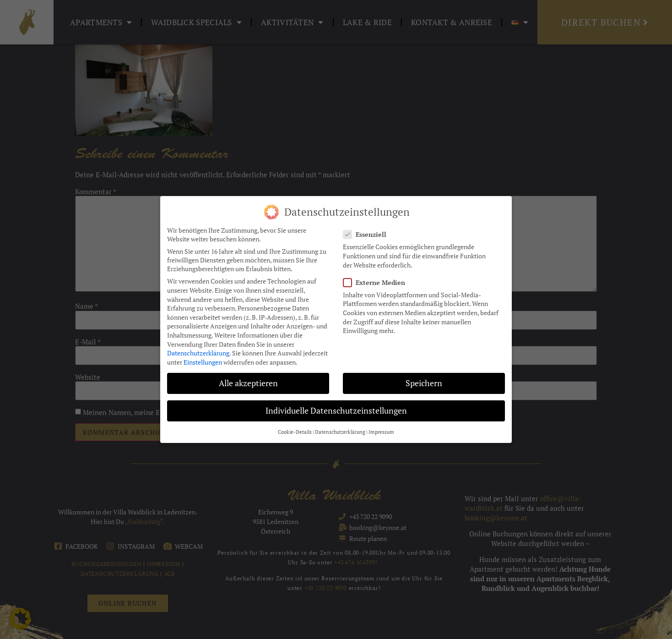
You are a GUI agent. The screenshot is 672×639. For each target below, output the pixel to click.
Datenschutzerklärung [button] (340, 430)
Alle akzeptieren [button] (248, 381)
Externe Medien (377, 281)
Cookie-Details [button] (295, 430)
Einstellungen (203, 360)
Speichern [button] (424, 381)
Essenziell (368, 232)
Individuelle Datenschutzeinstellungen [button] (336, 409)
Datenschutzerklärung (198, 351)
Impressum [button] (381, 430)
